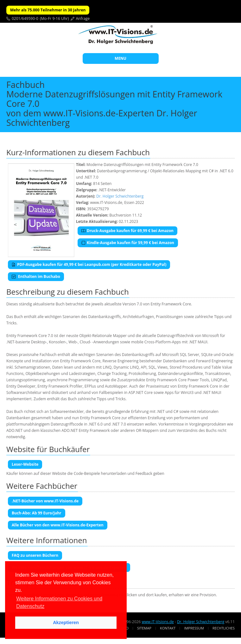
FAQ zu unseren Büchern (35, 555)
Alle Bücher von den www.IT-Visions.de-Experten (58, 525)
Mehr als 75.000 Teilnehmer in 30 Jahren (48, 10)
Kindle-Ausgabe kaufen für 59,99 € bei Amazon (128, 243)
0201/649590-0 (25, 18)
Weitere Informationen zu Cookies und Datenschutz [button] (59, 602)
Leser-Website (25, 464)
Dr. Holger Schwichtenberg (120, 196)
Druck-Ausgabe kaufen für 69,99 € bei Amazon (127, 231)
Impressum (194, 628)
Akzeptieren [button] (66, 623)
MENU (120, 58)
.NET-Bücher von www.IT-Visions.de (45, 501)
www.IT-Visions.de (158, 622)
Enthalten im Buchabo (36, 276)
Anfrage (83, 18)
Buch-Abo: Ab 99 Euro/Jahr (37, 513)
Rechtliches (224, 628)
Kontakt (168, 628)
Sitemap (144, 628)
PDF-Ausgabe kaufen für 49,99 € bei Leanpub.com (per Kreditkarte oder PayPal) (89, 264)
